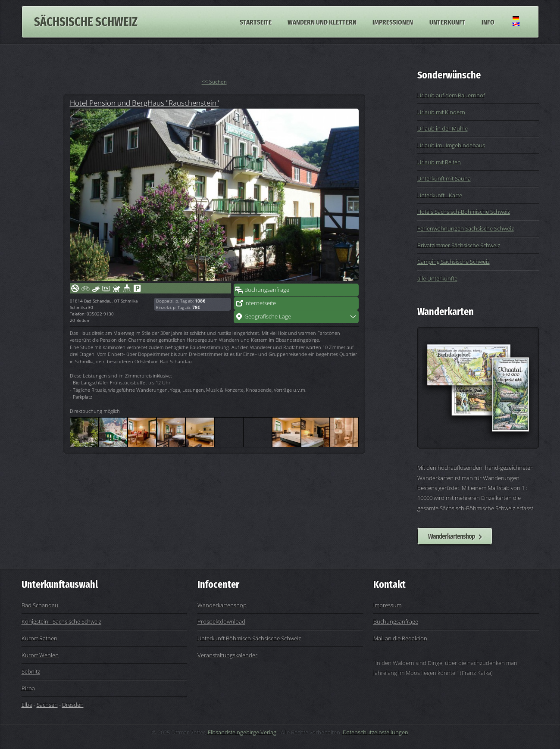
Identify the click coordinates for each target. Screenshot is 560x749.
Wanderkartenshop (451, 536)
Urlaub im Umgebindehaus (451, 145)
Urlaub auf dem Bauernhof (451, 95)
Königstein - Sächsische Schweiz (61, 621)
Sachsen (47, 705)
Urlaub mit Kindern (441, 112)
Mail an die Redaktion (400, 638)
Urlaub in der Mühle (443, 128)
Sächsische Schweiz (86, 22)
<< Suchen (214, 82)
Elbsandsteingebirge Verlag (242, 732)
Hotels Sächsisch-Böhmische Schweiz (464, 212)
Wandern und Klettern (322, 22)
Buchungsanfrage (267, 290)
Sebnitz (31, 671)
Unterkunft (447, 22)
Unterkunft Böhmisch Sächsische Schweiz (249, 638)
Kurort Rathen (39, 638)
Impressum (387, 605)
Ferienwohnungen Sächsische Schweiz (466, 228)
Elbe (27, 705)
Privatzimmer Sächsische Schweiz (459, 245)
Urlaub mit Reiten (439, 162)
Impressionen (393, 22)
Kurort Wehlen (40, 655)
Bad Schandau (40, 605)
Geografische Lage (268, 316)
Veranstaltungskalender (227, 655)
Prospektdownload (221, 621)
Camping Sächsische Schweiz (454, 262)
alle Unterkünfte (437, 278)
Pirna (28, 688)
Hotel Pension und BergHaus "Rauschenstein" (144, 103)
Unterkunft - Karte (440, 195)
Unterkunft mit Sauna (444, 178)
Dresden (73, 705)
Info (488, 22)
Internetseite (260, 303)
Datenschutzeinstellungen (375, 732)
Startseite (256, 22)
